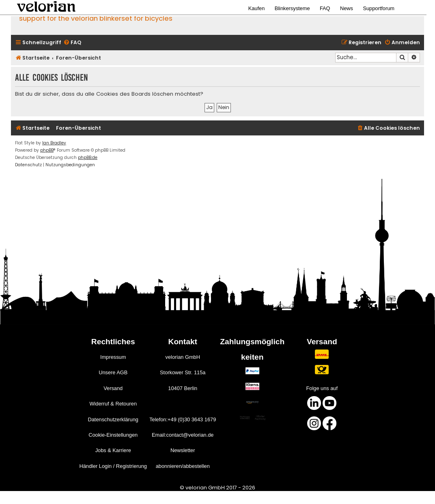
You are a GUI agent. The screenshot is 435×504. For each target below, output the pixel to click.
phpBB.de (88, 158)
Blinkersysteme (292, 8)
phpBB (47, 150)
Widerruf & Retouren (113, 404)
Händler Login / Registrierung (113, 466)
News (347, 8)
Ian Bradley (54, 143)
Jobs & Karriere (113, 450)
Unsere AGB (113, 372)
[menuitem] (72, 43)
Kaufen (257, 8)
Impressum (113, 357)
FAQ (325, 8)
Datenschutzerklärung (113, 419)
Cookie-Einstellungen (113, 435)
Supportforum (379, 8)
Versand (113, 388)
